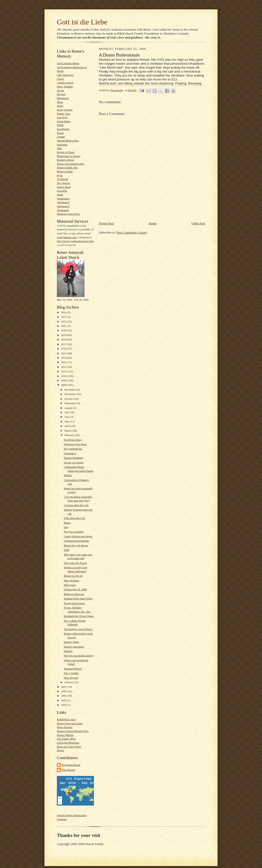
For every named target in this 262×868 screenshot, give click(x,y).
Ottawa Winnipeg (73, 458)
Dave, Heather (65, 86)
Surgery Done (71, 642)
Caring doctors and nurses (78, 536)
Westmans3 (63, 202)
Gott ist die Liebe (82, 22)
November (71, 394)
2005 (64, 696)
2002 (64, 705)
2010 (64, 376)
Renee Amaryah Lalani (70, 723)
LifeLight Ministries (68, 743)
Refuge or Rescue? (74, 594)
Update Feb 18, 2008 (75, 589)
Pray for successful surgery (79, 655)
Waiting (68, 651)
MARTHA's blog (66, 719)
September (71, 403)
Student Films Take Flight (78, 598)
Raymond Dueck (71, 765)
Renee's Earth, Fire (67, 167)
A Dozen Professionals (76, 541)
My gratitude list (73, 449)
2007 (64, 687)
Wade (60, 195)
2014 (64, 358)
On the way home (74, 462)
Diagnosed (63, 98)
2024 (64, 312)
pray (66, 527)
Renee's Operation (74, 647)
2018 (64, 339)
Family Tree (64, 114)
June (67, 417)
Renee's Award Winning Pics (73, 731)
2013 (64, 362)
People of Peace (66, 152)
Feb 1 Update (71, 673)
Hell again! (70, 585)
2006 (64, 691)
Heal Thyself (71, 678)
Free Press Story (73, 440)
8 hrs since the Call (74, 518)
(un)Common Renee (68, 63)
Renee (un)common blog (71, 164)
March (68, 431)
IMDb (60, 125)
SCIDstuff (63, 179)
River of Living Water (69, 747)
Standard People (73, 669)
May (67, 421)
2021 (64, 326)
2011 (64, 371)
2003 (64, 700)
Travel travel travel (74, 603)
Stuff (66, 550)
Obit (59, 148)
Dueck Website (65, 735)
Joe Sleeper (63, 129)
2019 (64, 335)
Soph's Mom (64, 187)
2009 (64, 380)
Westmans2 (63, 198)
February (70, 435)
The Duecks (68, 770)
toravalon (62, 191)
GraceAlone (64, 121)
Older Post (198, 223)
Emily (60, 106)
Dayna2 (61, 94)
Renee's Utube (65, 171)
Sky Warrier (64, 183)
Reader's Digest (65, 160)
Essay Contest (65, 110)
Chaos (60, 79)
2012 (64, 367)
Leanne (61, 137)
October (69, 399)
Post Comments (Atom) (132, 232)
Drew (60, 102)
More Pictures (65, 727)
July (67, 412)
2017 (64, 344)
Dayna (60, 90)
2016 (64, 349)
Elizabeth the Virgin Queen (79, 616)
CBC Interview (65, 75)
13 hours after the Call (76, 505)
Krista (60, 133)
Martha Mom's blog (68, 140)
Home (153, 223)
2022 (64, 321)
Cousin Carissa (65, 82)
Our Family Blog (66, 739)
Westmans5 (63, 206)
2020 (64, 330)
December (71, 390)
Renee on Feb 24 (73, 576)
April (68, 426)
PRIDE (68, 475)
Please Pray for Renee (76, 545)
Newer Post (106, 223)
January (69, 682)
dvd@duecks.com (67, 237)
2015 (64, 353)
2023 (64, 317)
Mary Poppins (72, 580)
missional (62, 144)
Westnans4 (63, 210)
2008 (64, 385)
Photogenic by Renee (69, 156)
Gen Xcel (62, 117)
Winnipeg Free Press (68, 214)
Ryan (60, 175)
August (69, 408)
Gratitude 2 (70, 453)
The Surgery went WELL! (78, 629)
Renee (67, 523)
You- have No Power (75, 563)
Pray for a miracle (74, 532)
